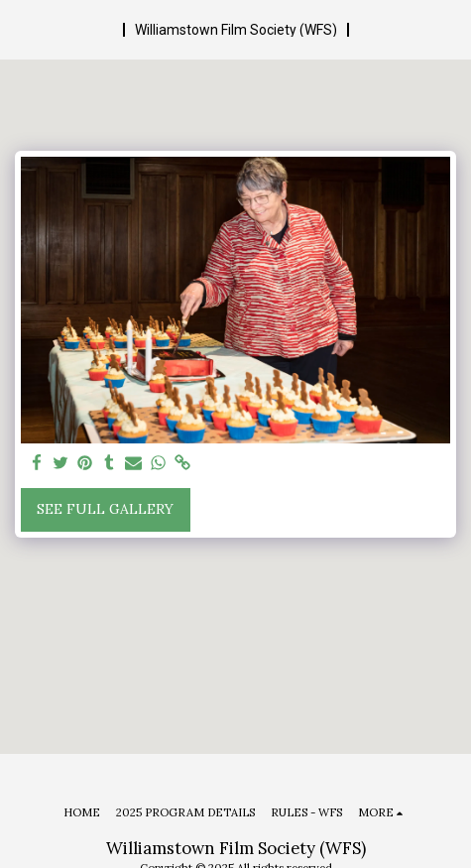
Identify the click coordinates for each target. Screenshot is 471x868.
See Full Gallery (105, 509)
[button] (22, 28)
